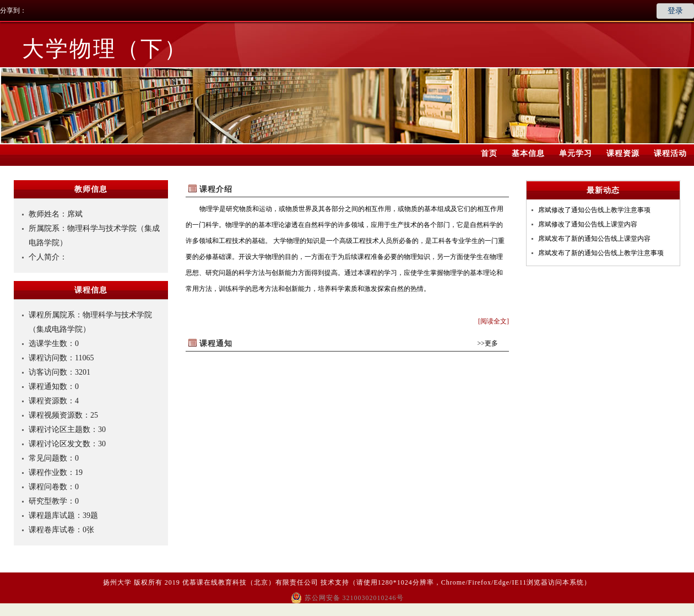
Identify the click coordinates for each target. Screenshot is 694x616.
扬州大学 (117, 582)
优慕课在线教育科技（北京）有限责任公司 (250, 582)
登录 (675, 11)
